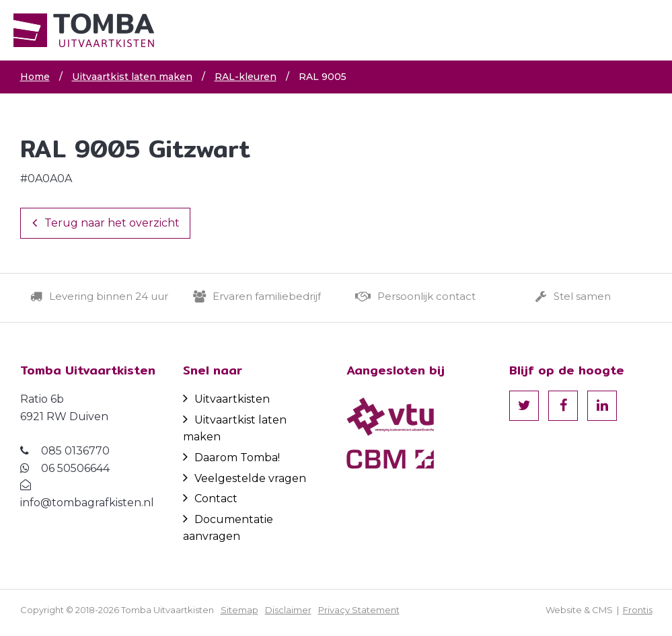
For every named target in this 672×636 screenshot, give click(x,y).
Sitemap (239, 610)
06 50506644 (75, 468)
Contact (210, 499)
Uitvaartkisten (226, 399)
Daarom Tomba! (231, 458)
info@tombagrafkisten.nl (87, 503)
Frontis (638, 610)
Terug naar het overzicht (106, 223)
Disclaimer (288, 610)
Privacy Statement (359, 610)
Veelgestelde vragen (245, 478)
